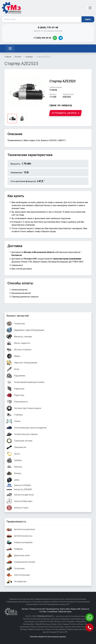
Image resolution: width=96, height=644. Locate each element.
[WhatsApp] (55, 38)
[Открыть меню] (90, 8)
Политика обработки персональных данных (48, 637)
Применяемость (16, 522)
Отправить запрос (65, 113)
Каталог (25, 609)
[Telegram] (61, 38)
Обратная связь (65, 612)
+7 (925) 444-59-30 (42, 38)
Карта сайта (65, 609)
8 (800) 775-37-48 (48, 27)
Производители (52, 609)
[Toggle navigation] (10, 48)
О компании (52, 612)
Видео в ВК (76, 609)
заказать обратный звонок (38, 205)
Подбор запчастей (37, 609)
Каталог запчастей (18, 316)
